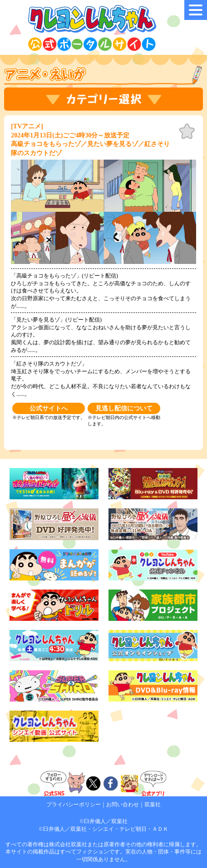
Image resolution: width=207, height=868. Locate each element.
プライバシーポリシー (74, 805)
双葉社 (153, 805)
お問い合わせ (123, 805)
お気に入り (187, 132)
